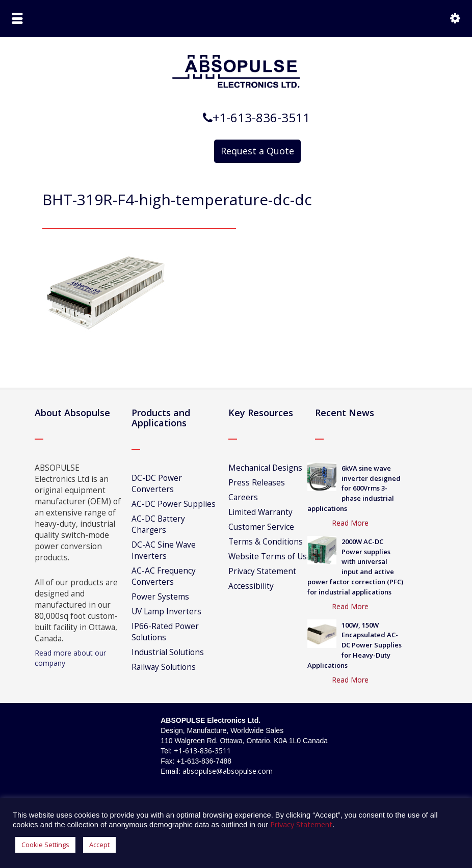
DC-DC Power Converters (157, 484)
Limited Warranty (260, 512)
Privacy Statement (262, 571)
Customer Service (261, 527)
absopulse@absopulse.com (228, 771)
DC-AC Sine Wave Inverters (164, 550)
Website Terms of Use (270, 557)
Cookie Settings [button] (45, 845)
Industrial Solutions (168, 652)
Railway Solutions (164, 667)
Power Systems (160, 597)
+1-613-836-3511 (202, 751)
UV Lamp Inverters (166, 612)
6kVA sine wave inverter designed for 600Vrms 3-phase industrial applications (354, 488)
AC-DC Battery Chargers (158, 524)
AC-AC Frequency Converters (164, 576)
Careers (243, 497)
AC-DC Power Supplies (174, 504)
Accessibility (251, 586)
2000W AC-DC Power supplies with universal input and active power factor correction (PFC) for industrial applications (355, 567)
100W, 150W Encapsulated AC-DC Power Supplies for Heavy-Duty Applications (355, 645)
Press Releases (257, 483)
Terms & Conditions (266, 542)
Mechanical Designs (265, 468)
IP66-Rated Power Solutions (165, 632)
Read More (350, 523)
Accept (99, 845)
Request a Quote (257, 151)
